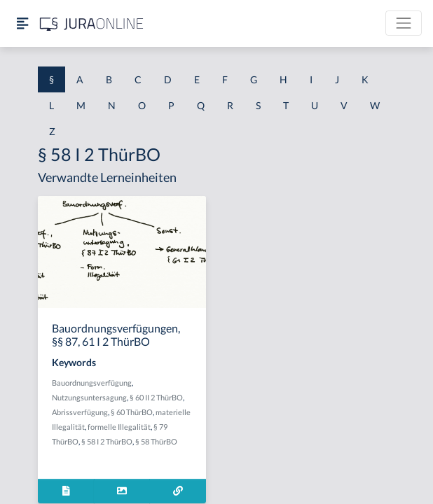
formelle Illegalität (119, 427)
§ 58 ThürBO (156, 441)
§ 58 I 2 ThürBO (107, 441)
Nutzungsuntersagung (89, 397)
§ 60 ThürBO (132, 412)
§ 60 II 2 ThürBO (156, 397)
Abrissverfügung (80, 412)
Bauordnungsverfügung (92, 383)
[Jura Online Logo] (92, 23)
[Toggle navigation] (404, 23)
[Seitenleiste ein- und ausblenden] (22, 23)
